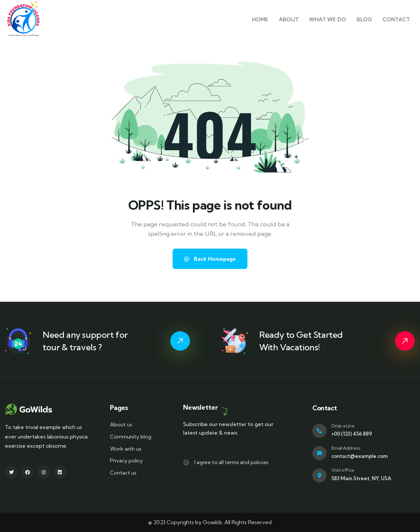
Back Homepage (210, 259)
